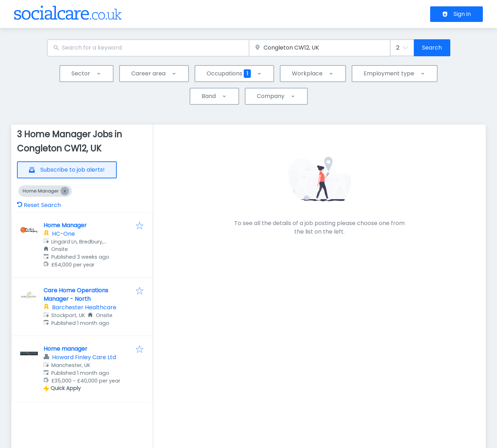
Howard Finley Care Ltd (84, 357)
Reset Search (39, 205)
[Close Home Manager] (65, 191)
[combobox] (148, 48)
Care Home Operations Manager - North (76, 295)
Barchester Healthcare (84, 307)
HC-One (63, 234)
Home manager (65, 349)
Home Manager (65, 225)
